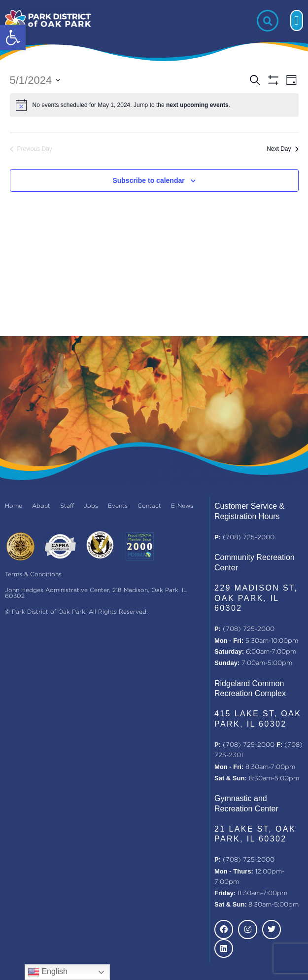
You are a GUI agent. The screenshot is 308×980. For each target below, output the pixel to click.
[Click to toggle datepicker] (35, 80)
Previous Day (31, 149)
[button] (13, 37)
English (48, 972)
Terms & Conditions (33, 575)
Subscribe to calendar (148, 180)
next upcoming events (197, 105)
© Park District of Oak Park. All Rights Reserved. (76, 612)
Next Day (282, 149)
